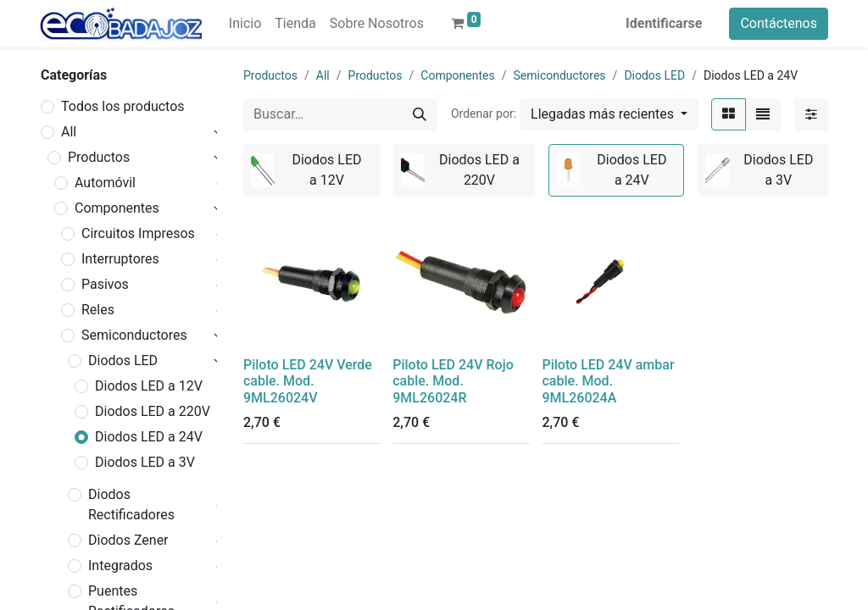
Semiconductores (134, 335)
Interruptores (120, 259)
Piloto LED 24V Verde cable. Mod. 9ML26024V (308, 381)
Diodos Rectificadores (131, 505)
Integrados (120, 566)
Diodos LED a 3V (145, 462)
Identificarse (664, 23)
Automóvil (105, 183)
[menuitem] (245, 24)
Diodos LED (123, 360)
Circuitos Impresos (138, 233)
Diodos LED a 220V (153, 411)
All (69, 132)
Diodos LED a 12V (149, 386)
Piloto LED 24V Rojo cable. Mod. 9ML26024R (453, 381)
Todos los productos (123, 106)
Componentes (117, 208)
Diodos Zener (128, 540)
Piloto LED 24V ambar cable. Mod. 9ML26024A (609, 381)
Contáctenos (779, 23)
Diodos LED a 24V (149, 437)
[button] (609, 114)
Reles (98, 310)
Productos (99, 157)
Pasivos (105, 284)
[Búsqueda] (420, 114)
